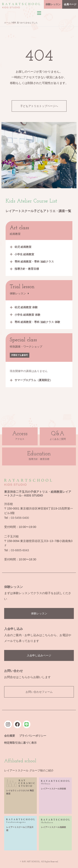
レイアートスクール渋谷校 (53, 789)
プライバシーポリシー (33, 736)
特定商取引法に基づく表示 (20, 743)
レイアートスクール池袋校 (53, 827)
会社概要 (10, 736)
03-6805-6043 (20, 550)
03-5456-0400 (20, 518)
